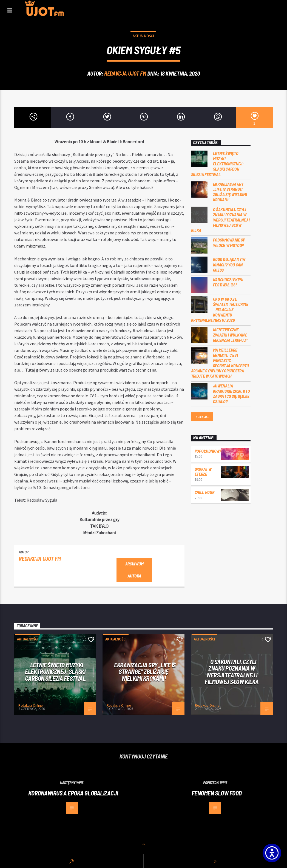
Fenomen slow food (217, 793)
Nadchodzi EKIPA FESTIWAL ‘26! (228, 282)
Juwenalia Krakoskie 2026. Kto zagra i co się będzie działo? (231, 394)
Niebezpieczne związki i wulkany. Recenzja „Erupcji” (231, 335)
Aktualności (143, 36)
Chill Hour (204, 492)
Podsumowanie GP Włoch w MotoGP (229, 242)
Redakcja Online (30, 705)
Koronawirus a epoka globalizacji (73, 793)
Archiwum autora (134, 570)
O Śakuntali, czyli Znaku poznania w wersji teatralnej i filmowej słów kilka (220, 220)
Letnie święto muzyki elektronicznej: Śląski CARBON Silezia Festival (217, 164)
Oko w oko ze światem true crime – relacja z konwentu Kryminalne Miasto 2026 (220, 309)
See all (202, 417)
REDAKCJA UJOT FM (125, 73)
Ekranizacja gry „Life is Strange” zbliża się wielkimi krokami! (230, 192)
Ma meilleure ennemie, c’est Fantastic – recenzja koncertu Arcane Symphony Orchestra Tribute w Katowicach (220, 363)
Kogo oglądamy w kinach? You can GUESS (229, 264)
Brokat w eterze (203, 471)
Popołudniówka (210, 451)
